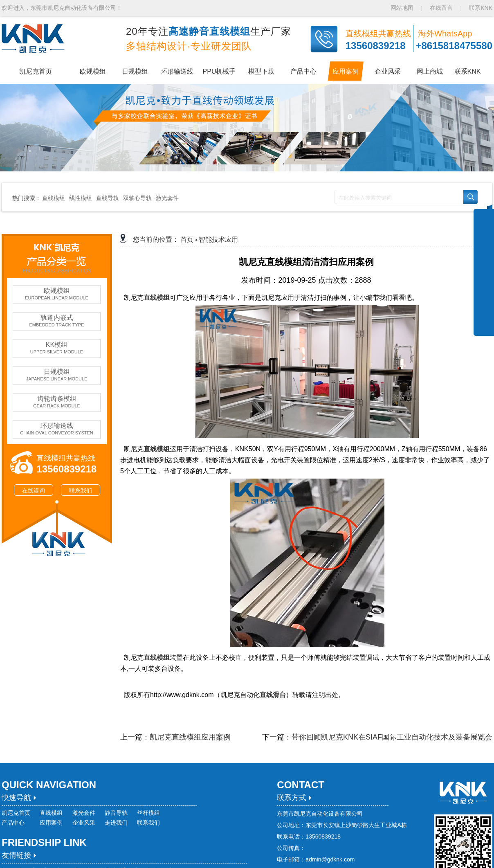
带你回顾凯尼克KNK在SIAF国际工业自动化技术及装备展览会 (392, 737)
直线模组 (54, 198)
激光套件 (167, 198)
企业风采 (84, 823)
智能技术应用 (218, 239)
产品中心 (13, 823)
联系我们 (81, 490)
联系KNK (481, 8)
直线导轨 (108, 198)
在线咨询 (34, 490)
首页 (187, 239)
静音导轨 (116, 813)
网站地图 (403, 8)
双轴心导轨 (137, 198)
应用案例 (51, 823)
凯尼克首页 (16, 813)
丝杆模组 (148, 813)
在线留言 (441, 8)
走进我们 (116, 823)
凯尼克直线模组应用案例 (190, 737)
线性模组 (81, 198)
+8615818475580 (454, 46)
